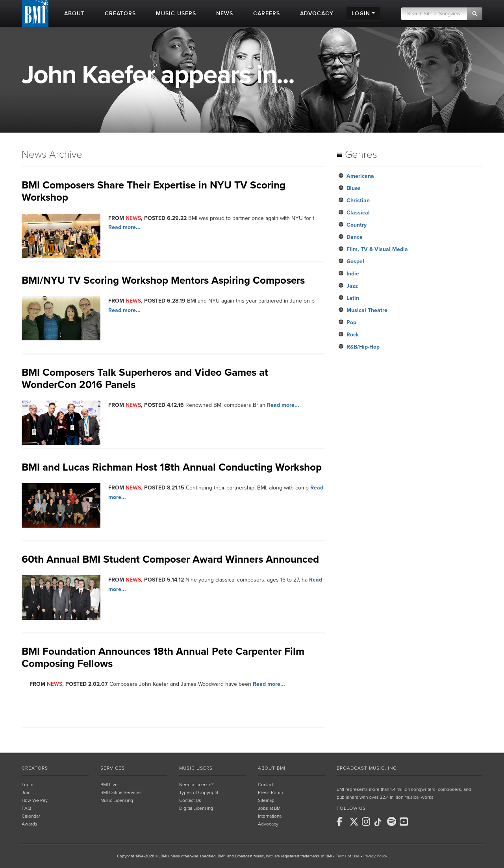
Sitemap (266, 800)
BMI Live (109, 785)
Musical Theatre (367, 310)
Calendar (31, 816)
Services (113, 768)
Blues (354, 188)
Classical (358, 213)
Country (357, 225)
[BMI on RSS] (418, 822)
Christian (358, 200)
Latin (353, 298)
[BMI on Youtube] (405, 822)
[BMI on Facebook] (342, 822)
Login (27, 785)
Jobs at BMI (270, 808)
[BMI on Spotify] (393, 822)
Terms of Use (348, 856)
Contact (266, 785)
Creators (35, 768)
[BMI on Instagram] (367, 822)
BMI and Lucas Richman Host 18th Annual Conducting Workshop (172, 467)
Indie (353, 274)
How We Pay (35, 800)
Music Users (196, 768)
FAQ (26, 808)
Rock (353, 335)
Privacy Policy (375, 856)
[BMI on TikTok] (380, 822)
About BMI (272, 768)
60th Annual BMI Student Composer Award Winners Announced (170, 559)
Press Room (270, 792)
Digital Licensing (196, 808)
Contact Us (190, 800)
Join (26, 792)
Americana (360, 176)
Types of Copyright (199, 792)
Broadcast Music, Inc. (367, 768)
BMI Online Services (121, 792)
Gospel (355, 261)
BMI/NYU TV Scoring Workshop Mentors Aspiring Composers (163, 280)
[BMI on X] (355, 822)
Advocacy (268, 824)
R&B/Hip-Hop (363, 347)
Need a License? (196, 785)
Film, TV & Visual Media (377, 249)
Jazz (352, 286)
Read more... (124, 227)
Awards (30, 824)
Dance (355, 237)
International (270, 816)
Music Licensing (117, 800)
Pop (351, 322)
